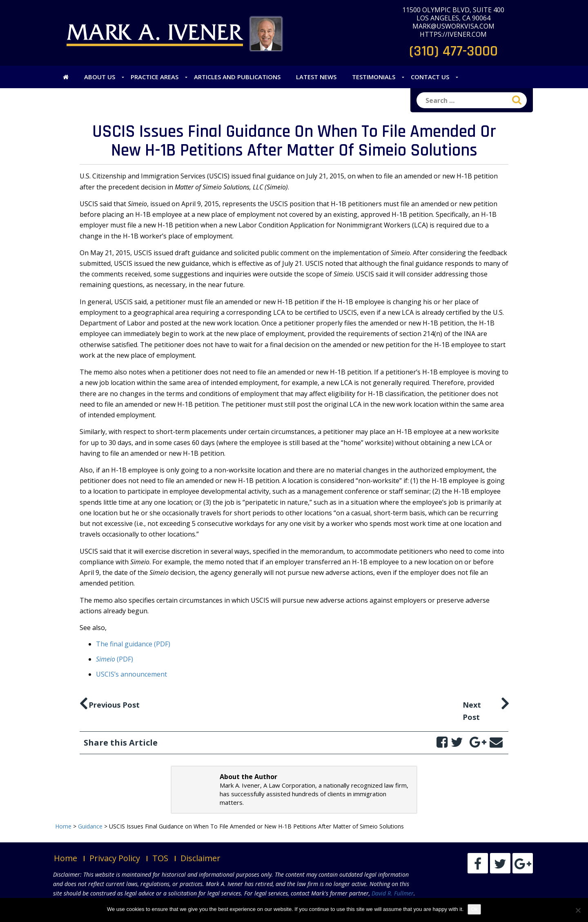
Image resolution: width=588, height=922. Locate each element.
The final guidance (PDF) (133, 644)
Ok (474, 909)
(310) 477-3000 (453, 51)
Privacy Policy (115, 858)
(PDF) (115, 659)
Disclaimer (200, 858)
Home (66, 858)
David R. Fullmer (393, 893)
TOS (160, 858)
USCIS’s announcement (131, 674)
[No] (578, 910)
